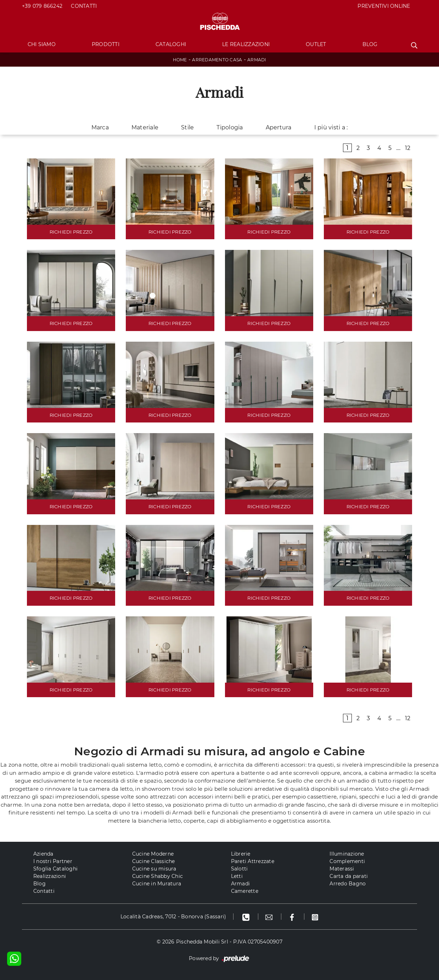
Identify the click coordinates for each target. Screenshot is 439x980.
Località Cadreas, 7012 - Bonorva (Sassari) (173, 917)
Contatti (84, 6)
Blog (370, 44)
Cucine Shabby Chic (158, 876)
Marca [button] (100, 127)
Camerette (245, 891)
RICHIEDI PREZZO (71, 232)
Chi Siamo (42, 44)
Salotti (240, 869)
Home (180, 60)
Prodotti (106, 44)
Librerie (241, 854)
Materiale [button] (145, 127)
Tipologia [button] (230, 127)
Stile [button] (187, 127)
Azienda (43, 854)
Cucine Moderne (153, 854)
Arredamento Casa (217, 60)
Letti (237, 876)
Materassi (342, 869)
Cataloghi (171, 44)
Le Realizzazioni (246, 44)
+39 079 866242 (42, 6)
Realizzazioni (50, 876)
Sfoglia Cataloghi (55, 869)
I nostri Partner (53, 861)
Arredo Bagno (348, 884)
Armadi (257, 60)
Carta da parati (349, 876)
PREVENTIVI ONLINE (384, 6)
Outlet (316, 44)
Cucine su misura (154, 869)
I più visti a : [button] (331, 127)
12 (408, 148)
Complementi (347, 861)
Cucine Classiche (154, 861)
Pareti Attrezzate (253, 861)
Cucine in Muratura (157, 884)
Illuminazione (347, 854)
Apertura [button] (279, 127)
